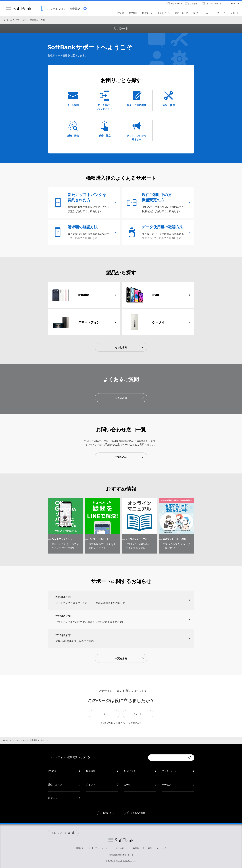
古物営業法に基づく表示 (142, 848)
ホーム (9, 20)
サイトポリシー (122, 848)
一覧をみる (121, 457)
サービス (167, 785)
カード (127, 785)
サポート (53, 798)
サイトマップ (160, 848)
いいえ (138, 714)
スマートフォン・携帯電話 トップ (67, 757)
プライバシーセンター (103, 848)
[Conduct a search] (167, 758)
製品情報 (91, 771)
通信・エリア (55, 785)
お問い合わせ (109, 813)
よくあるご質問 (138, 813)
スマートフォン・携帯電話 (27, 20)
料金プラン (130, 771)
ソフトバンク (121, 840)
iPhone (52, 771)
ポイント (91, 785)
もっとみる (121, 347)
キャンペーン (169, 771)
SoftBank (19, 8)
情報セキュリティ (84, 848)
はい (104, 714)
